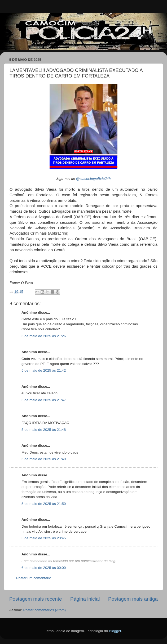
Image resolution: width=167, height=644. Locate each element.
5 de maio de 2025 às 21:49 (44, 459)
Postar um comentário (34, 578)
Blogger (115, 631)
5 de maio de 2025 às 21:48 (44, 430)
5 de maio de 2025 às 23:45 (44, 538)
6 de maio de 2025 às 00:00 (44, 568)
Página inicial (85, 599)
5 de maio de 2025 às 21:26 (44, 336)
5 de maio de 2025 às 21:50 (44, 504)
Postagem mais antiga (133, 599)
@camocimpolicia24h (93, 179)
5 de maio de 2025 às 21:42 (44, 370)
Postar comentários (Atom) (45, 610)
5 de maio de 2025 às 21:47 (44, 400)
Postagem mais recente (36, 599)
